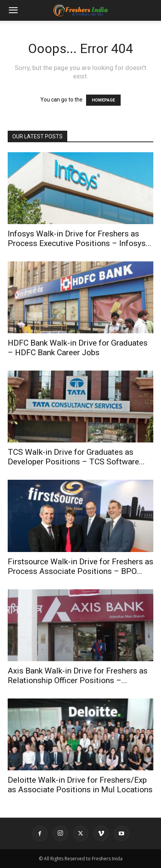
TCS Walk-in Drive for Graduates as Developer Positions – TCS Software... (76, 457)
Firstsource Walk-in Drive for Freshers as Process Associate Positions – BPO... (80, 566)
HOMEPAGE (103, 100)
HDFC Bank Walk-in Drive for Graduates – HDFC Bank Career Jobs (78, 348)
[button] (13, 10)
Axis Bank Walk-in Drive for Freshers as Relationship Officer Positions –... (78, 676)
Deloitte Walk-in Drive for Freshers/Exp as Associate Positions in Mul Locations (80, 785)
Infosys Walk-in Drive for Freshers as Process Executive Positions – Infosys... (80, 239)
